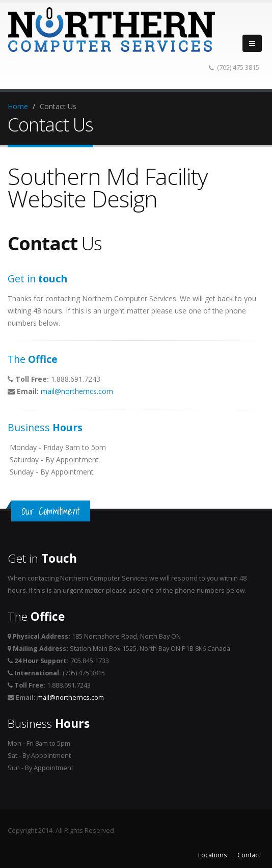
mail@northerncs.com (77, 391)
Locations (213, 855)
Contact (249, 855)
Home (18, 106)
